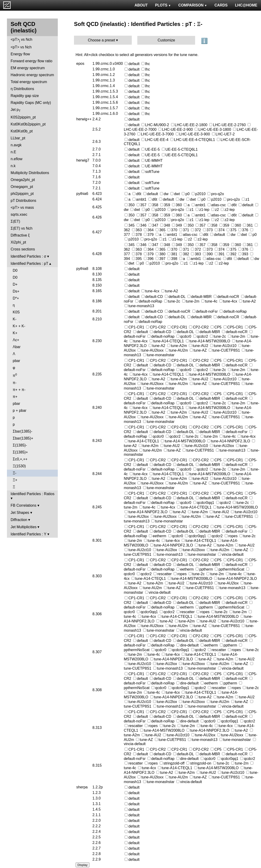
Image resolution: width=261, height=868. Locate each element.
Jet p (16, 110)
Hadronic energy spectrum (32, 75)
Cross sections (23, 249)
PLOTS (163, 5)
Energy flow (20, 54)
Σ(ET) (15, 221)
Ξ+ (15, 480)
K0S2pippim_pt (23, 117)
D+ (15, 284)
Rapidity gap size (25, 96)
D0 (15, 270)
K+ (15, 333)
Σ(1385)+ (20, 452)
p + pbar (20, 411)
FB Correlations (23, 505)
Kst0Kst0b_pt (22, 131)
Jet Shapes (20, 513)
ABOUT (141, 5)
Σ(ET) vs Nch (21, 228)
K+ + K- (19, 326)
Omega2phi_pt (23, 180)
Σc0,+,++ (20, 459)
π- (15, 383)
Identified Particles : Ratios (32, 494)
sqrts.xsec (19, 214)
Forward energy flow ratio (32, 61)
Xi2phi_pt (18, 242)
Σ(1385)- (20, 445)
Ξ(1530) (19, 466)
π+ (15, 397)
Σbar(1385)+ (23, 438)
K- (15, 319)
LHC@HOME (246, 5)
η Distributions (22, 89)
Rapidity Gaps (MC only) (31, 103)
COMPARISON (193, 5)
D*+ (16, 298)
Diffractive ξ (20, 235)
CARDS (221, 5)
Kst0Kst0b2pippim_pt (28, 124)
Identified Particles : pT (29, 264)
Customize (166, 40)
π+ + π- (19, 390)
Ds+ (16, 291)
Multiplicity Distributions (30, 173)
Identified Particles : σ (28, 256)
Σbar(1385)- (23, 431)
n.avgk (16, 145)
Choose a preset (101, 40)
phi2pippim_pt (22, 194)
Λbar (17, 347)
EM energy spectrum (28, 68)
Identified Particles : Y (28, 534)
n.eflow (17, 159)
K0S (16, 312)
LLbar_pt (18, 138)
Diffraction (19, 520)
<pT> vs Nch (21, 40)
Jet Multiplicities (24, 527)
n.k (13, 166)
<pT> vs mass (22, 208)
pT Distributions (23, 201)
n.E (13, 152)
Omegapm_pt (22, 187)
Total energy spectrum (29, 82)
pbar (16, 361)
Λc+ (16, 340)
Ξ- (15, 473)
